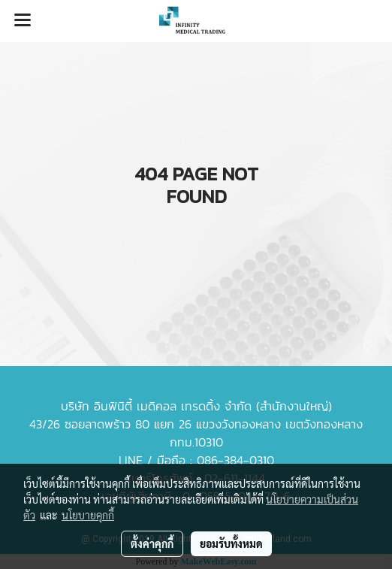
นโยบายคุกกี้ (88, 515)
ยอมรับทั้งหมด (231, 543)
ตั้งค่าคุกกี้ (152, 543)
